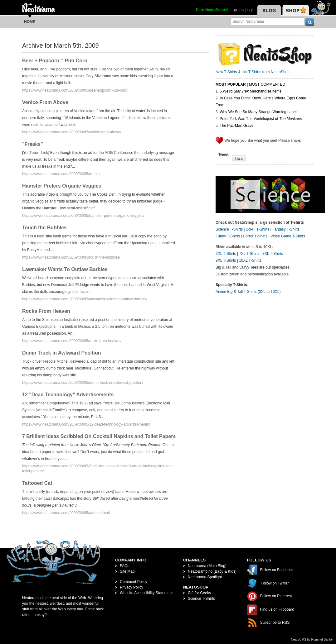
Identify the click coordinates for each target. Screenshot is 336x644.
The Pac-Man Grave (236, 126)
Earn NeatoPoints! (212, 10)
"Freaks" (33, 144)
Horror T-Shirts (255, 236)
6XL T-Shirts (226, 254)
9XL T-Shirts (226, 260)
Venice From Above (45, 102)
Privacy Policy (131, 587)
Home (30, 22)
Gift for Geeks (199, 593)
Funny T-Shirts (228, 236)
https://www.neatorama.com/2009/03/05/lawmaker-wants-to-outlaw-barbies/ (85, 299)
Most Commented (267, 84)
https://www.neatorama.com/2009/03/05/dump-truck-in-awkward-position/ (83, 383)
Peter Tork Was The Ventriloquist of (261, 119)
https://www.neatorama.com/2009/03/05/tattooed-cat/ (66, 513)
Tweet (223, 155)
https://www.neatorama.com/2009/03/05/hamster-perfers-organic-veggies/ (83, 216)
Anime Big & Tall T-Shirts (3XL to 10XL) (248, 292)
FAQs (124, 566)
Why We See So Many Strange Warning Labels (259, 112)
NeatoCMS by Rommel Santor (312, 639)
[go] (310, 22)
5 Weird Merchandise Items (251, 91)
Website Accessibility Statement (146, 593)
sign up (238, 10)
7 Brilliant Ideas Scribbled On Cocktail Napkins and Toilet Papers (99, 436)
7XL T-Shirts (249, 254)
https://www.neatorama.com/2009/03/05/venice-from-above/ (72, 132)
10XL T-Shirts (250, 260)
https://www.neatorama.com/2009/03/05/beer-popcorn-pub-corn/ (75, 90)
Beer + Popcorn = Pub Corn (55, 61)
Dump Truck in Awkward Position (61, 353)
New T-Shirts (226, 72)
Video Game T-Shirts (288, 236)
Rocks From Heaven (46, 311)
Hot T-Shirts (251, 72)
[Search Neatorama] (268, 21)
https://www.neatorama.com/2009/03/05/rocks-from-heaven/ (72, 341)
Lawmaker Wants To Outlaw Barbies (65, 269)
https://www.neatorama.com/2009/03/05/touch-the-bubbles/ (71, 257)
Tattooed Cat (37, 483)
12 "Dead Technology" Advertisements (68, 395)
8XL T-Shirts (273, 254)
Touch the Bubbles (44, 228)
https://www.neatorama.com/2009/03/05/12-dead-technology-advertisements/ (86, 424)
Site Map (127, 571)
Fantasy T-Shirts (286, 229)
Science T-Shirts (229, 229)
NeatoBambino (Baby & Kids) (212, 571)
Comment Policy (133, 582)
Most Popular (231, 84)
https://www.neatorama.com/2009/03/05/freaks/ (61, 174)
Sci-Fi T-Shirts (258, 229)
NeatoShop (280, 72)
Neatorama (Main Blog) (207, 566)
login (251, 10)
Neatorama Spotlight (205, 577)
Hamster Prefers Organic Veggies (62, 186)
